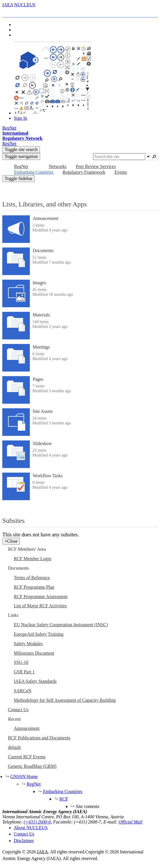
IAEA (8, 5)
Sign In (21, 118)
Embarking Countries (63, 791)
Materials (41, 315)
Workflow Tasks (48, 476)
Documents (43, 251)
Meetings (41, 347)
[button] (148, 156)
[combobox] (119, 157)
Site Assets (43, 411)
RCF (64, 799)
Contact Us (24, 834)
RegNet (34, 784)
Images (39, 283)
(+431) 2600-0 (37, 822)
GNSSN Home (24, 777)
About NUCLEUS (31, 828)
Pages (38, 379)
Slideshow (42, 443)
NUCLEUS (25, 5)
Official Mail (130, 822)
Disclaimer (24, 841)
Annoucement (46, 218)
